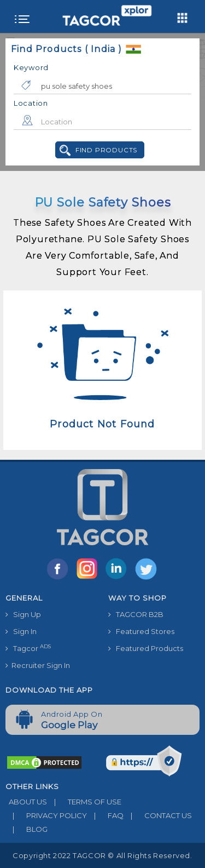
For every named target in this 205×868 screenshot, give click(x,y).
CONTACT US (158, 815)
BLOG (27, 829)
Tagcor (28, 648)
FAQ (105, 815)
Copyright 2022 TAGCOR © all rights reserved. (102, 855)
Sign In (21, 631)
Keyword (31, 67)
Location (31, 103)
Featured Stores (141, 631)
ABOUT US (26, 802)
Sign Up (23, 614)
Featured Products (146, 648)
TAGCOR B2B (136, 614)
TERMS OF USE (84, 802)
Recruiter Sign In (38, 665)
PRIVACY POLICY (46, 815)
